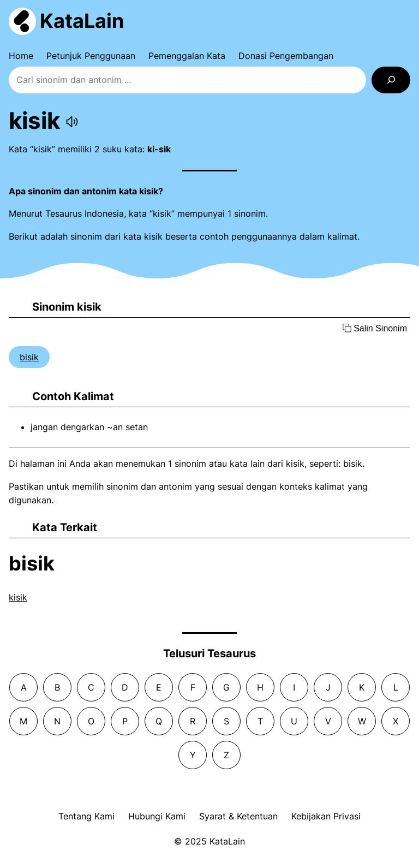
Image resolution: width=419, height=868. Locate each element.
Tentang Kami (86, 816)
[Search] (391, 80)
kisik (18, 597)
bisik (29, 357)
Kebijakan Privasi (326, 816)
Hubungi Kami (157, 816)
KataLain (82, 21)
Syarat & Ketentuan (238, 816)
